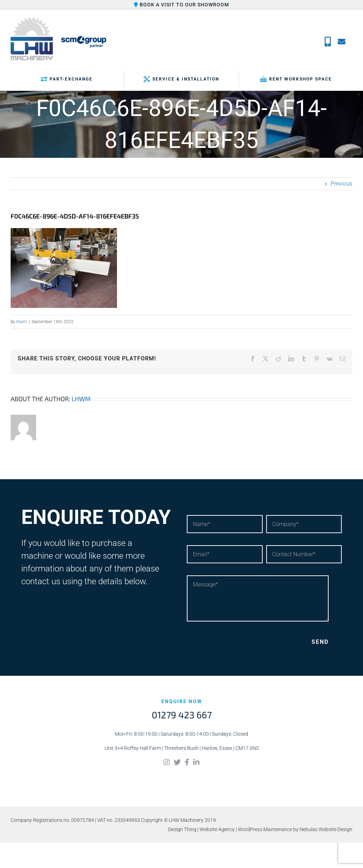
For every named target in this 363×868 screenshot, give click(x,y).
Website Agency (217, 829)
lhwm (22, 322)
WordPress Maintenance (265, 829)
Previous (342, 184)
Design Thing (182, 829)
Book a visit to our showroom (181, 5)
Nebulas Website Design (326, 829)
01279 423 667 (182, 715)
